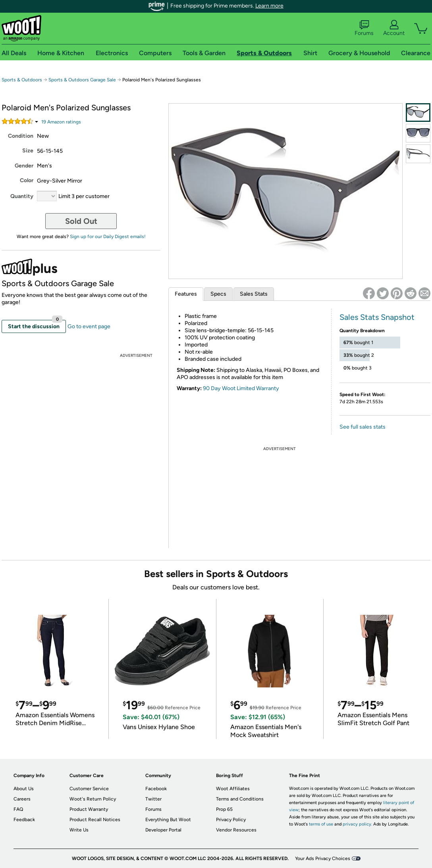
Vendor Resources (236, 830)
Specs (218, 294)
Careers (22, 799)
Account (394, 28)
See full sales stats (363, 427)
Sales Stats (254, 294)
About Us (24, 789)
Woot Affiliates (233, 789)
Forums (364, 28)
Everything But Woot (168, 820)
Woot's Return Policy (93, 799)
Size (28, 151)
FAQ (18, 809)
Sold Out (81, 221)
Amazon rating (61, 122)
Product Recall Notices (95, 820)
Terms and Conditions (240, 799)
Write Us (79, 830)
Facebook (156, 789)
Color (27, 180)
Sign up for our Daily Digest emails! (108, 237)
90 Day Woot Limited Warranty (241, 388)
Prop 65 (224, 809)
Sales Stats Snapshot (377, 317)
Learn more (269, 6)
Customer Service (89, 789)
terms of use (321, 824)
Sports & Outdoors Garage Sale (82, 80)
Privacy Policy (231, 820)
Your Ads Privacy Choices (323, 858)
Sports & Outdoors (22, 80)
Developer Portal (163, 830)
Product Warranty (89, 809)
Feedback (24, 820)
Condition (21, 136)
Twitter (153, 799)
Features (186, 294)
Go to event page (89, 326)
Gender (24, 166)
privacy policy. (357, 824)
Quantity (22, 196)
